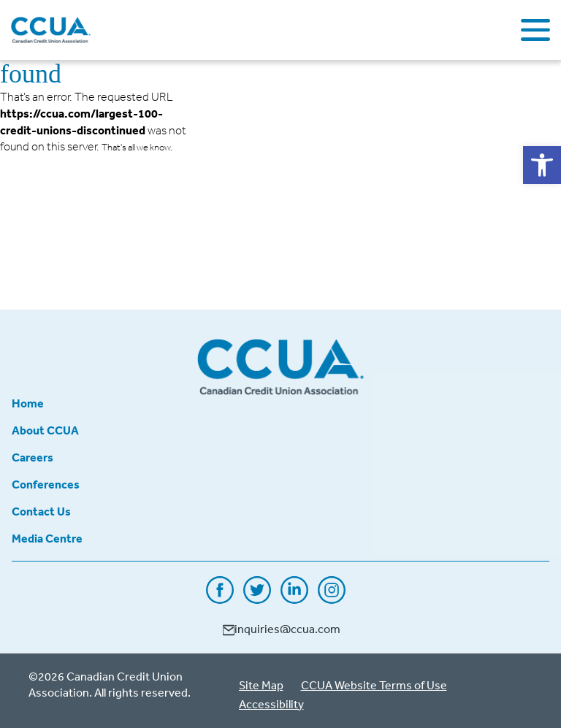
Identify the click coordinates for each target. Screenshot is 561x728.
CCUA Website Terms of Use (374, 685)
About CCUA (45, 430)
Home (28, 403)
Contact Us (41, 511)
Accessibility (271, 704)
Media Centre (47, 538)
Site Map (261, 685)
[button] (542, 165)
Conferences (46, 484)
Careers (33, 457)
